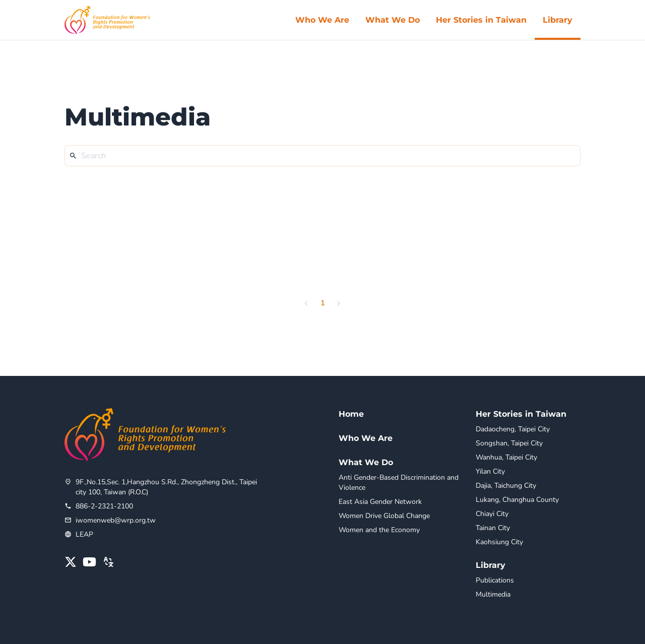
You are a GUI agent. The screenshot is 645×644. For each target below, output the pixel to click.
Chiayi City (492, 514)
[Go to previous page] (306, 303)
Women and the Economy (379, 530)
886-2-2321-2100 (104, 506)
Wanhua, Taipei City (506, 457)
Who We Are (366, 438)
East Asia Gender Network (380, 502)
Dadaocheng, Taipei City (513, 429)
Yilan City (490, 471)
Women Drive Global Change (384, 516)
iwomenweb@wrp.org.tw (116, 520)
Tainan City (493, 528)
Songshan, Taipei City (509, 443)
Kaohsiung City (499, 542)
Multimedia (493, 594)
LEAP (84, 534)
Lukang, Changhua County (517, 500)
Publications (495, 580)
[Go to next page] (339, 303)
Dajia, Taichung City (506, 486)
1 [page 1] (322, 303)
